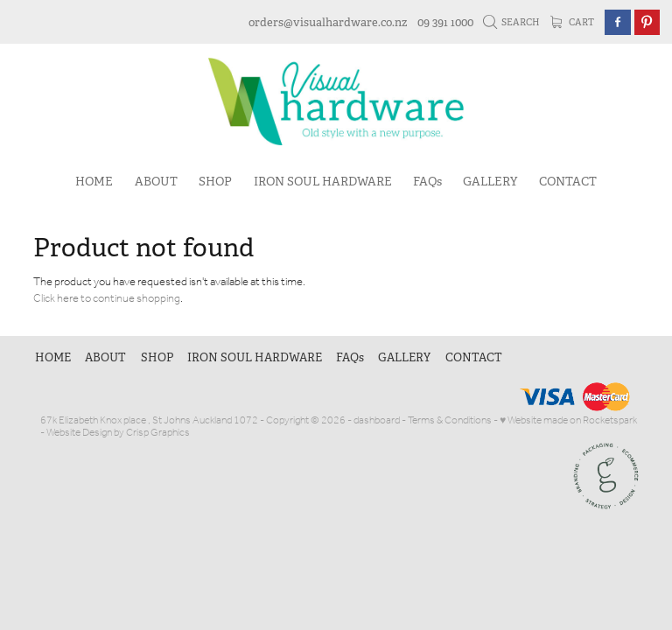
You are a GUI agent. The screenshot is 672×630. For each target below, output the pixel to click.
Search (512, 22)
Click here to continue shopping (107, 299)
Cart (573, 22)
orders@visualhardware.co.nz (328, 22)
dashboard (377, 420)
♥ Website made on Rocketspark (568, 420)
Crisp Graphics (158, 433)
